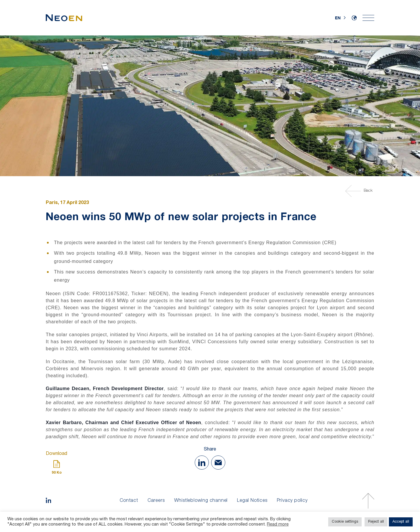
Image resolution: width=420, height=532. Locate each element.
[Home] (64, 18)
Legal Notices (252, 501)
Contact (129, 501)
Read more (278, 525)
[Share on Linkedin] (202, 463)
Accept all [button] (401, 522)
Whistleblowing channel (201, 501)
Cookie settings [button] (345, 522)
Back (360, 191)
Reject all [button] (376, 522)
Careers (156, 501)
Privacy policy (292, 501)
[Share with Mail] (218, 463)
